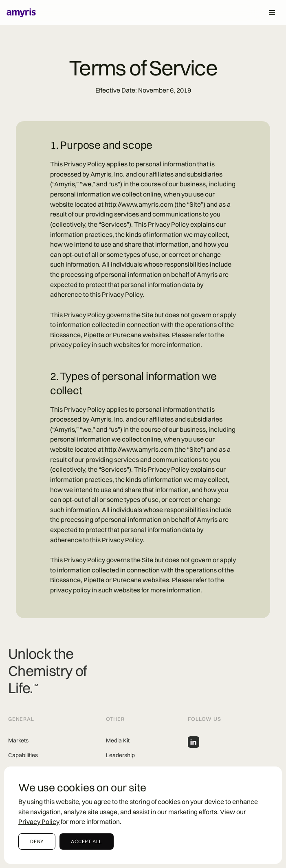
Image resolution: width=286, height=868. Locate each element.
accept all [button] (87, 841)
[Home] (18, 13)
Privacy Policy (39, 822)
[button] (272, 13)
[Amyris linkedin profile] (194, 742)
